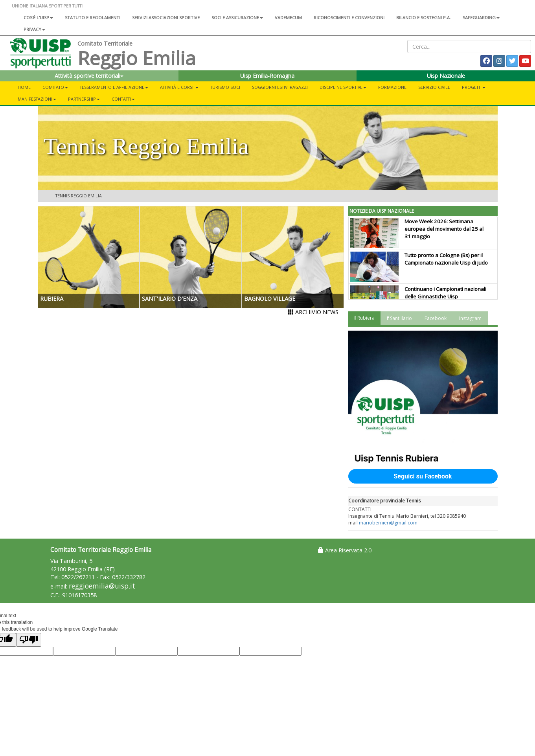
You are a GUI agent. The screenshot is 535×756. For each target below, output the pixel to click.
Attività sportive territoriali (89, 76)
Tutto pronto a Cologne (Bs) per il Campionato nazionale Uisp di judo (446, 259)
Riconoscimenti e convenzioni (349, 17)
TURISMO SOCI (225, 87)
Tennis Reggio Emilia (79, 196)
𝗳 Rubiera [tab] (364, 318)
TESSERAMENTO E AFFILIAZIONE (114, 87)
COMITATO (55, 87)
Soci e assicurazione (237, 17)
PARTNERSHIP (84, 99)
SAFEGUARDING (481, 17)
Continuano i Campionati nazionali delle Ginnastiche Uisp (445, 293)
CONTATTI (123, 99)
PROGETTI (474, 87)
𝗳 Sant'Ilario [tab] (399, 318)
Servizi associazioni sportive (166, 17)
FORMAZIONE (392, 87)
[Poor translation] (29, 640)
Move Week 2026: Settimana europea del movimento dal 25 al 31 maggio (444, 229)
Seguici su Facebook (423, 476)
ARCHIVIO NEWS (313, 312)
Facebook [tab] (436, 318)
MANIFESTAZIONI (37, 99)
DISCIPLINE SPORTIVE (343, 87)
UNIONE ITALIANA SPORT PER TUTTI (47, 6)
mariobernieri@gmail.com (388, 523)
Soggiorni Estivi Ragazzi (280, 87)
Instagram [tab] (470, 318)
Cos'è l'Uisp (38, 17)
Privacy (34, 29)
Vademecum (288, 17)
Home (24, 87)
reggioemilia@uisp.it (102, 586)
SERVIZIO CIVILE (434, 87)
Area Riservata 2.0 (345, 550)
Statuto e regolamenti (93, 17)
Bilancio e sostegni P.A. (424, 17)
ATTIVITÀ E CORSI (179, 87)
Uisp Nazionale (446, 76)
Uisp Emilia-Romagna (267, 76)
